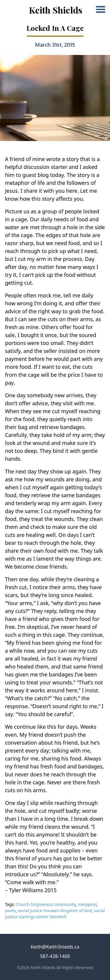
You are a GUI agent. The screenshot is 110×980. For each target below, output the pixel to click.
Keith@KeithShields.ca (55, 947)
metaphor (87, 904)
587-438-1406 (55, 956)
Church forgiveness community (46, 904)
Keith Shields (56, 10)
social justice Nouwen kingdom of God (55, 911)
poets (10, 911)
